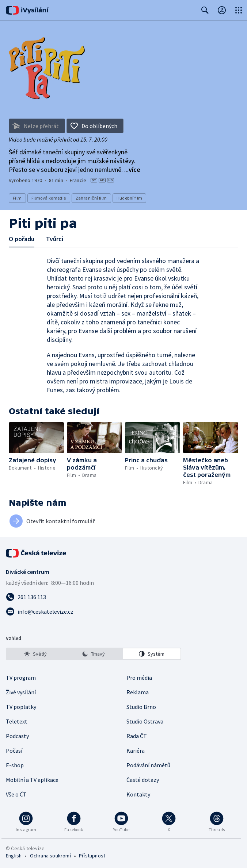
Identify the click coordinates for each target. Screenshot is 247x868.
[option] (35, 654)
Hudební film (130, 198)
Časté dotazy (143, 780)
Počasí (14, 751)
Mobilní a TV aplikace (32, 780)
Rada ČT (137, 736)
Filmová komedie (49, 198)
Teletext (17, 721)
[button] (36, 438)
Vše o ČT (16, 794)
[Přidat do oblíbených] (95, 126)
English (14, 856)
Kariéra (136, 751)
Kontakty (138, 794)
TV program (21, 678)
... (132, 169)
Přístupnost (92, 856)
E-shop (15, 765)
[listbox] (94, 654)
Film (17, 198)
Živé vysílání (21, 692)
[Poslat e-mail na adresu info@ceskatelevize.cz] (123, 612)
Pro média (139, 678)
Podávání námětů (148, 765)
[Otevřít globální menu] (239, 10)
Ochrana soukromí (50, 856)
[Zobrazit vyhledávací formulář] (205, 10)
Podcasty (17, 736)
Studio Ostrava (145, 721)
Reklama (138, 692)
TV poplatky (21, 707)
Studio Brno (141, 707)
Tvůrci (55, 239)
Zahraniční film (91, 198)
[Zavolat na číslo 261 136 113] (123, 597)
